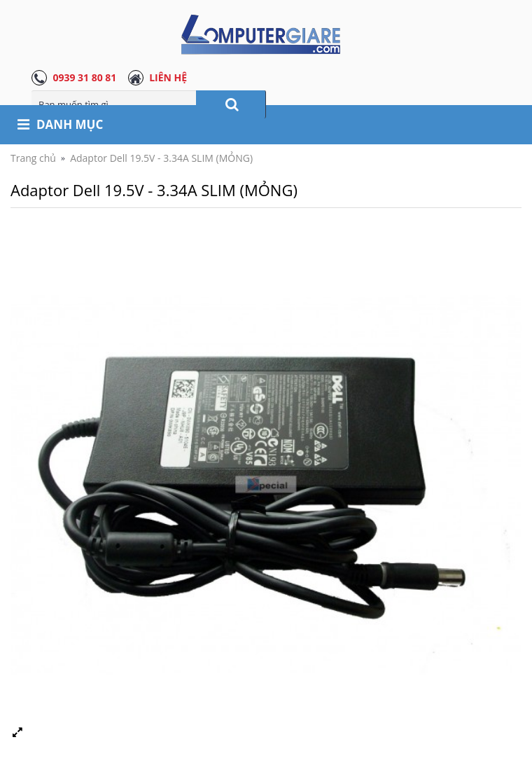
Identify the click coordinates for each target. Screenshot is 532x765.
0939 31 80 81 (84, 77)
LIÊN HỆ (168, 77)
